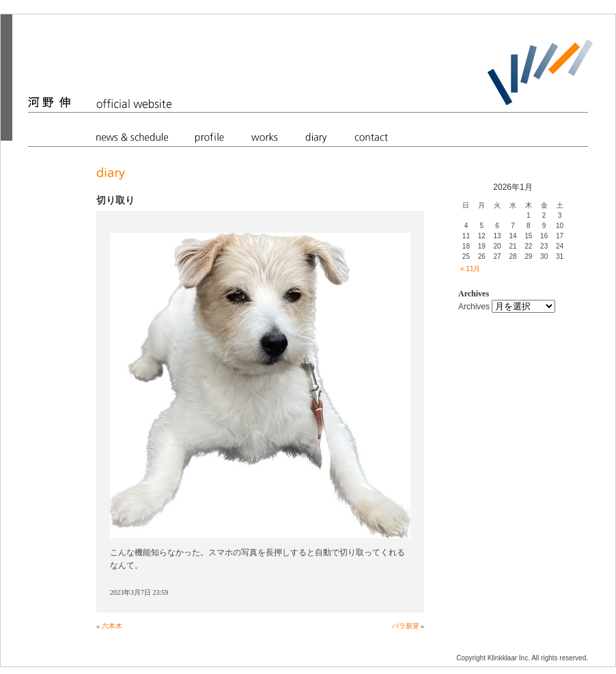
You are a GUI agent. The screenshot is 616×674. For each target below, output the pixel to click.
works (265, 137)
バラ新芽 (406, 626)
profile (210, 137)
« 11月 (470, 269)
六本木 (112, 626)
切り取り (115, 200)
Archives (474, 307)
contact (371, 137)
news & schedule (132, 137)
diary (316, 137)
